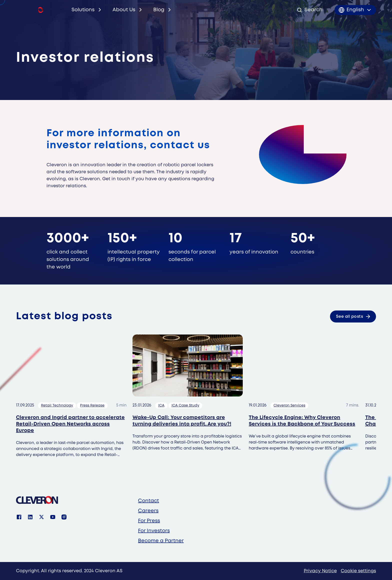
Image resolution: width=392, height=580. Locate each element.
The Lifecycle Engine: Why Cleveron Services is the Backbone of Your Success (302, 421)
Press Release (92, 405)
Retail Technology (57, 405)
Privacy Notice (320, 571)
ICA (161, 405)
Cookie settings (358, 571)
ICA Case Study (185, 405)
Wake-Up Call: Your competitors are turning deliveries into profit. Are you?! (182, 421)
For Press (149, 521)
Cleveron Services (289, 405)
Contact (148, 501)
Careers (148, 511)
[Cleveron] (37, 500)
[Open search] (309, 10)
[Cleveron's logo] (32, 10)
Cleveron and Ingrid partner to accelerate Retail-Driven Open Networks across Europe (70, 424)
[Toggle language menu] (355, 10)
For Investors (154, 531)
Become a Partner (161, 541)
